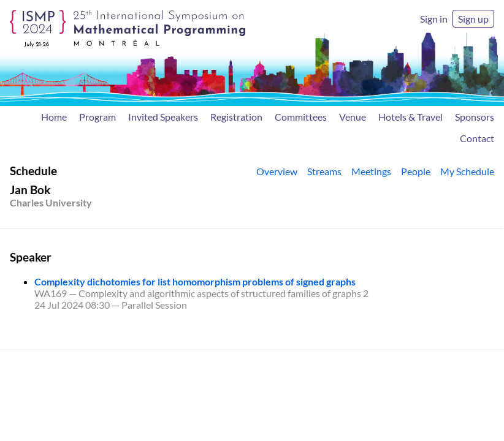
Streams (324, 171)
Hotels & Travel (410, 117)
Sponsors (475, 117)
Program (97, 117)
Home (54, 117)
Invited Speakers (163, 117)
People (416, 171)
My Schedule (467, 171)
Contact (477, 138)
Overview (277, 171)
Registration (236, 117)
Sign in (434, 19)
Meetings (371, 171)
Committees (301, 117)
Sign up (473, 19)
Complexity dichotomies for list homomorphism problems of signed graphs (195, 281)
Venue (353, 117)
